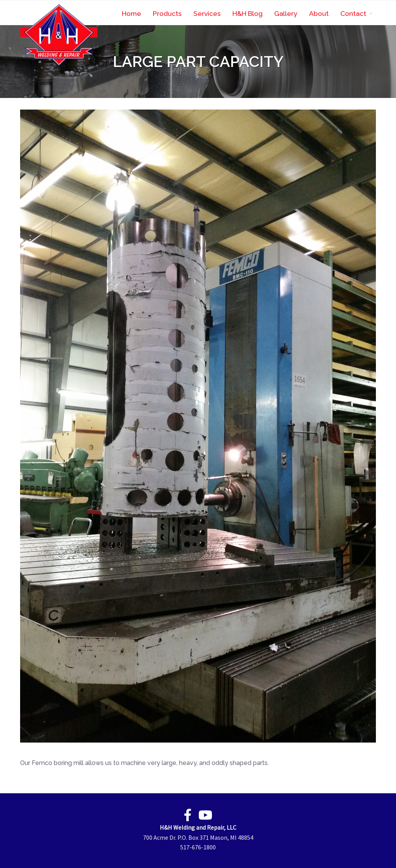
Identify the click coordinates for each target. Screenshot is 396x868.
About (319, 13)
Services (207, 13)
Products (167, 13)
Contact (353, 13)
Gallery (286, 13)
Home (131, 13)
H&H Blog (247, 13)
